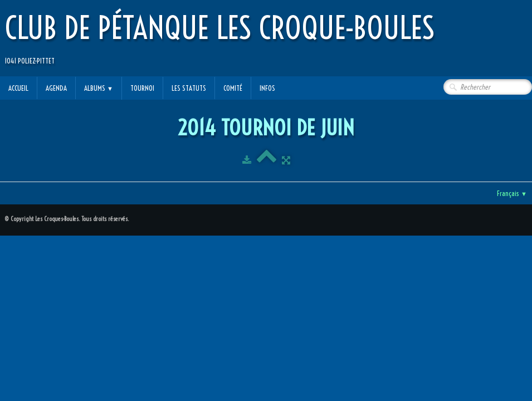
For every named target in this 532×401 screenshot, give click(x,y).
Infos (267, 88)
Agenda (56, 88)
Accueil (18, 88)
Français (512, 193)
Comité (233, 88)
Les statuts (189, 88)
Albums (99, 88)
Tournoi (142, 88)
